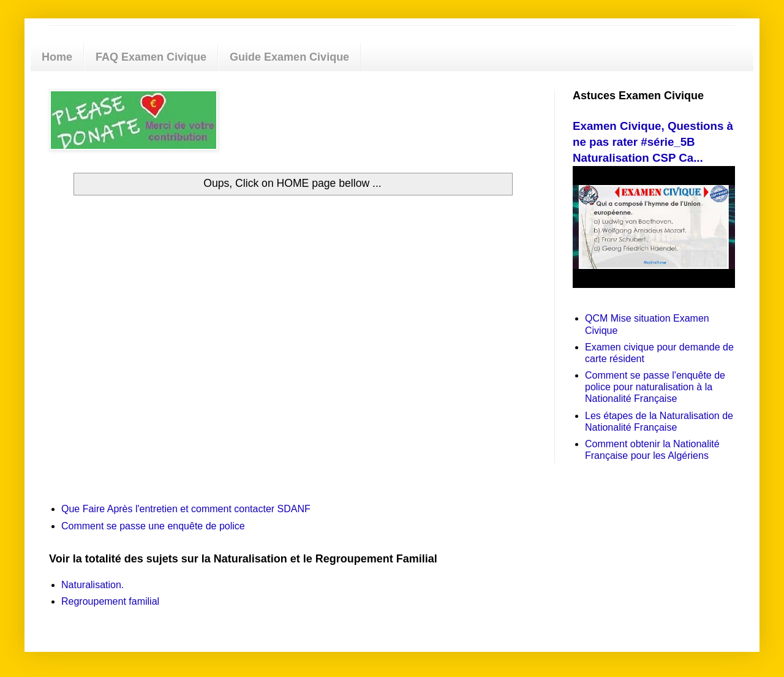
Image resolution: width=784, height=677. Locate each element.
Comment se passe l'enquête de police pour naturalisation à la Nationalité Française (655, 387)
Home (57, 57)
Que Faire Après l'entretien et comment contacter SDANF (186, 509)
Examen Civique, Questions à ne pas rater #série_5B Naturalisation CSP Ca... (653, 142)
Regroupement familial (110, 601)
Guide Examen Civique (289, 57)
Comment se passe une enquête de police (153, 526)
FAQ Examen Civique (151, 57)
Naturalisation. (92, 585)
